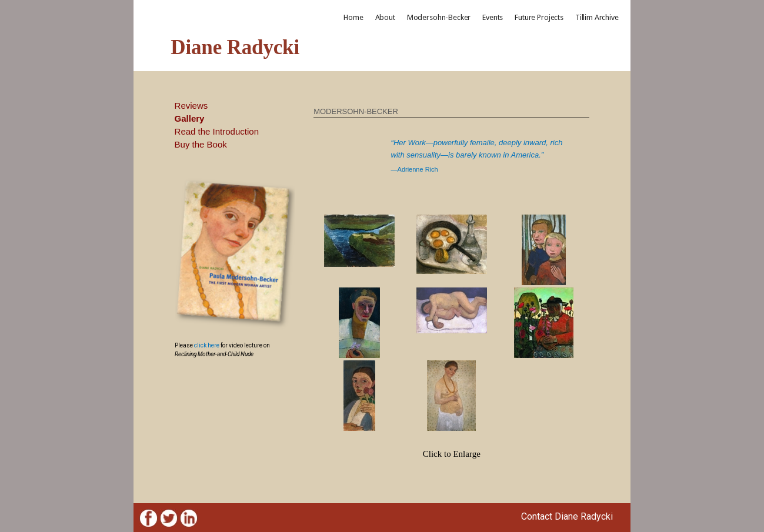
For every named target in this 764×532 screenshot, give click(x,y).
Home (353, 17)
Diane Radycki (235, 47)
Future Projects (539, 17)
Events (493, 17)
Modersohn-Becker (439, 17)
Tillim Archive (597, 17)
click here (207, 345)
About (385, 17)
